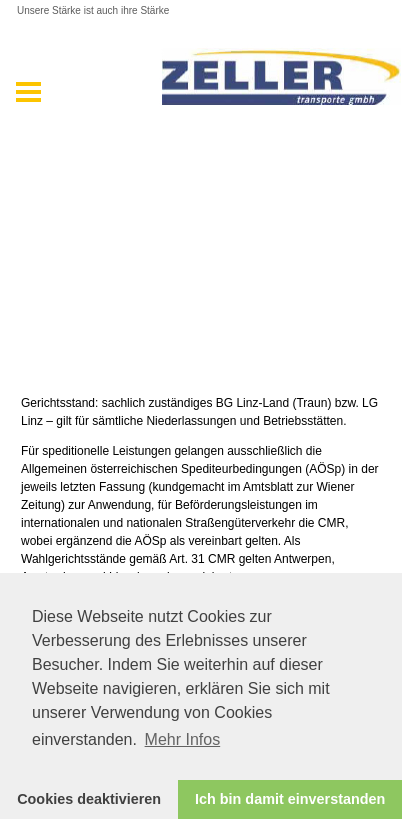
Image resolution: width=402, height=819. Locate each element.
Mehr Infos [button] (183, 739)
